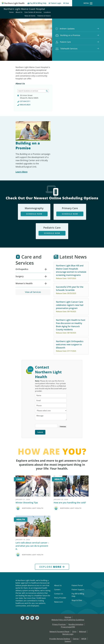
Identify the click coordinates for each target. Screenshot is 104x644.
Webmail (83, 605)
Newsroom (59, 575)
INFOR (84, 612)
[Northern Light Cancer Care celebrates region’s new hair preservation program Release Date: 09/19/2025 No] (71, 284)
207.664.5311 (63, 79)
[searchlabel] (71, 69)
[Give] (66, 4)
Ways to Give (77, 574)
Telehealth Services (66, 46)
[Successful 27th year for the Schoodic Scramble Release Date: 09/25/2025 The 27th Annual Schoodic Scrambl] (71, 268)
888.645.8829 (63, 83)
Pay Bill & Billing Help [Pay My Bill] (78, 568)
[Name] (51, 369)
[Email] (51, 374)
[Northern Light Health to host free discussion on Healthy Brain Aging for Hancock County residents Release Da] (71, 304)
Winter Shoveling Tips (27, 476)
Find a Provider (60, 571)
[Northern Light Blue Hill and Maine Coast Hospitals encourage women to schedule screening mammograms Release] (71, 250)
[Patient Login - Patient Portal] (55, 4)
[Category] (51, 384)
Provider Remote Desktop (60, 612)
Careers (57, 563)
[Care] (33, 459)
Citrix (74, 605)
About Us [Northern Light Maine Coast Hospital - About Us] (69, 9)
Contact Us (59, 567)
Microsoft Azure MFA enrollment (68, 619)
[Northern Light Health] (13, 3)
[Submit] (40, 405)
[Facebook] (23, 591)
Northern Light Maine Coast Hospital (24, 11)
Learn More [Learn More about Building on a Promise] (22, 150)
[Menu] (88, 3)
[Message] (51, 390)
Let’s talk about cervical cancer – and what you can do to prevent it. (32, 519)
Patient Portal (77, 559)
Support (68, 614)
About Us (20, 84)
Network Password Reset (59, 605)
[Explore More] (52, 540)
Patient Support (78, 563)
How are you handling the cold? (70, 476)
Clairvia (76, 612)
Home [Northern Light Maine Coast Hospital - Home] (61, 9)
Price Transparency (57, 626)
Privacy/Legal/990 (68, 600)
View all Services (33, 270)
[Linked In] (37, 591)
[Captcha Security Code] (46, 399)
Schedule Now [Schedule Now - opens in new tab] (34, 192)
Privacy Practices (59, 598)
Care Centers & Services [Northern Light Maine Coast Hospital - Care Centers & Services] (83, 9)
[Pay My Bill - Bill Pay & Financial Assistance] (37, 4)
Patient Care (63, 39)
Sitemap (68, 590)
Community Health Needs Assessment (68, 624)
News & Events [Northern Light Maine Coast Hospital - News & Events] (79, 13)
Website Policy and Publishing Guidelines (68, 593)
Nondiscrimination (76, 598)
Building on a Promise (68, 32)
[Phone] (51, 379)
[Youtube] (27, 591)
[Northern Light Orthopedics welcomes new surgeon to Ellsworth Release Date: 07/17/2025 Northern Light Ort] (71, 324)
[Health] (71, 459)
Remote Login (68, 607)
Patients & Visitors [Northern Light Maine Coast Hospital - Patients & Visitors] (94, 13)
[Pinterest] (32, 591)
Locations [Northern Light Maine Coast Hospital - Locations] (97, 9)
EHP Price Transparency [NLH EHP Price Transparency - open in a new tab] (77, 626)
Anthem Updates (65, 26)
